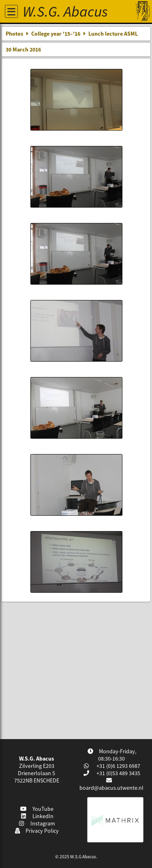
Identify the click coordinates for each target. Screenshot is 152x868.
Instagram (37, 823)
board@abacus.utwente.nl (111, 788)
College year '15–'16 (56, 34)
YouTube (37, 809)
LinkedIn (37, 816)
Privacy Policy (37, 831)
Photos (14, 34)
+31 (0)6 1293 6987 (118, 766)
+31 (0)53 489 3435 (118, 773)
